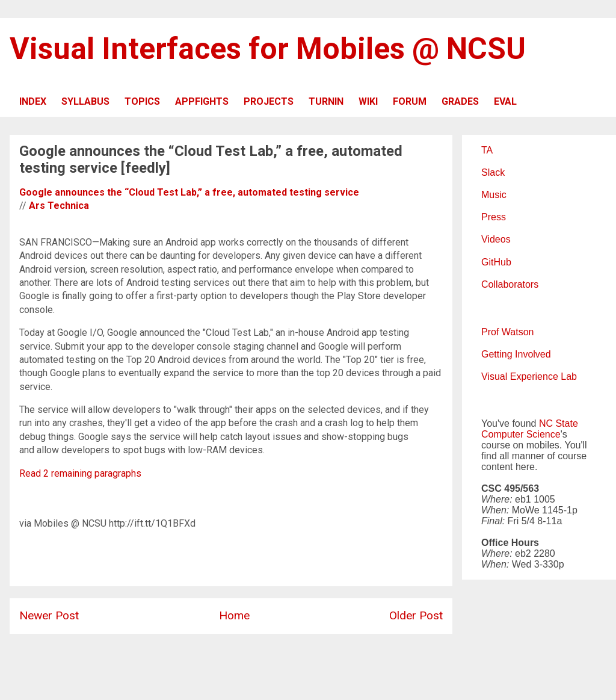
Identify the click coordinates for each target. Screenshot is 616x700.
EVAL (505, 101)
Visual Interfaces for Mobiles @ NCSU (268, 49)
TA (487, 150)
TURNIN (326, 101)
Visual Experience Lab (529, 376)
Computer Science (521, 434)
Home (234, 615)
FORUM (410, 101)
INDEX (33, 101)
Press (494, 217)
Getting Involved (516, 354)
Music (494, 195)
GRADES (460, 101)
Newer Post (49, 615)
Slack (493, 172)
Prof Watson (507, 332)
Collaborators (510, 284)
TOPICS (142, 101)
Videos (496, 239)
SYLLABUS (85, 101)
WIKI (368, 101)
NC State (559, 423)
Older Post (416, 615)
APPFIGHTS (202, 101)
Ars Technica (59, 206)
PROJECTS (269, 101)
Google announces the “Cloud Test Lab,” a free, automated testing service (189, 192)
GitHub (496, 262)
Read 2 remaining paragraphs (80, 473)
